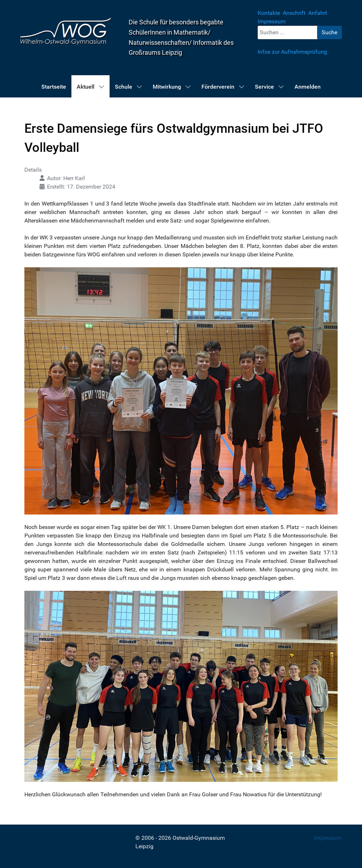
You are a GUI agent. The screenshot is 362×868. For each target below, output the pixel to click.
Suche (329, 32)
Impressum (328, 838)
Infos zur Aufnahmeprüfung (292, 52)
